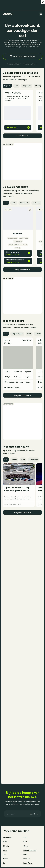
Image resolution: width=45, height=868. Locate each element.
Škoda (7, 340)
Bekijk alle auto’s (23, 270)
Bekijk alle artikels (22, 512)
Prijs (16, 86)
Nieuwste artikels (14, 64)
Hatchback (38, 203)
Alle (6, 203)
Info (18, 248)
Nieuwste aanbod (30, 64)
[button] (18, 342)
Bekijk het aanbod (22, 395)
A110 (20, 504)
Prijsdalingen (17, 334)
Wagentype (27, 86)
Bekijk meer (22, 136)
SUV (14, 203)
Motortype (39, 86)
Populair (7, 86)
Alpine (14, 504)
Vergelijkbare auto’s (18, 245)
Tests (14, 460)
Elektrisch (24, 203)
